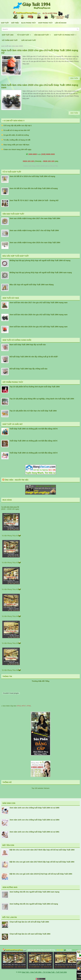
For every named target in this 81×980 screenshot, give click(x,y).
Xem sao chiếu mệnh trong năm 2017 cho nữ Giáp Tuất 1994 (34, 230)
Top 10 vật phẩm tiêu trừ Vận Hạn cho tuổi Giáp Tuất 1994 (33, 411)
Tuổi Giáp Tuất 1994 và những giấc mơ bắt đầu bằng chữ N (34, 429)
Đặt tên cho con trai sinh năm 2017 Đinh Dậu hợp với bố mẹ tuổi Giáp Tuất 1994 (42, 850)
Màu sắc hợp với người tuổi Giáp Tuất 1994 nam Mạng (32, 285)
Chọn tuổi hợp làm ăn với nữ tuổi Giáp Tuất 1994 (29, 922)
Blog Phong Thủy (29, 23)
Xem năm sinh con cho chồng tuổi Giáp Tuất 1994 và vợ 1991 (34, 832)
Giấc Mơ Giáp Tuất (29, 40)
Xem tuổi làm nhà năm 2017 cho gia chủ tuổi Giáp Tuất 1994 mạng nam (39, 303)
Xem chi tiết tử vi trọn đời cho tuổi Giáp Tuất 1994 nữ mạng (34, 188)
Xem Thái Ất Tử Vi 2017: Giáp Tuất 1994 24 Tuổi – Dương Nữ (34, 200)
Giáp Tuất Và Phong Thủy (66, 34)
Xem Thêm (74, 78)
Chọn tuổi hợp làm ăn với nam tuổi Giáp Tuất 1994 (30, 934)
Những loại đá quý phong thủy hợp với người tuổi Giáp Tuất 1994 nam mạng (41, 273)
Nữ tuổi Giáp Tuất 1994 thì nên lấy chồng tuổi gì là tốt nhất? (34, 357)
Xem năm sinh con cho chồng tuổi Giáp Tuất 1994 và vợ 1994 (34, 820)
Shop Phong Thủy (45, 23)
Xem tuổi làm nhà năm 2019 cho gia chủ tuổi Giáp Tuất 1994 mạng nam (39, 327)
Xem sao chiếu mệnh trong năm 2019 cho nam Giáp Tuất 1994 (35, 243)
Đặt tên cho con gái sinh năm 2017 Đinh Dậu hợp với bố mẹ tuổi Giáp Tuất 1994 (42, 862)
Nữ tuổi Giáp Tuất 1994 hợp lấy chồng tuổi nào (28, 369)
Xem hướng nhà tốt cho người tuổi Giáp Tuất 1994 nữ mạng (34, 904)
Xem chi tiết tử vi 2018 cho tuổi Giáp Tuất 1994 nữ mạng (32, 176)
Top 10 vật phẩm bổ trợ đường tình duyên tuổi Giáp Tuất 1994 (35, 387)
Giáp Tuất (5, 23)
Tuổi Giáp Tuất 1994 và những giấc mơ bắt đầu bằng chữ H (34, 453)
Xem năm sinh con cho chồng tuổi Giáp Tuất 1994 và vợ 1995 (34, 808)
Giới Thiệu (15, 23)
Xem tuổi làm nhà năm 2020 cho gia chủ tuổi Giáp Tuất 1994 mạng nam (40, 86)
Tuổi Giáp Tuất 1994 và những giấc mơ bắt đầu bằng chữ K (34, 441)
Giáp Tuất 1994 (8, 35)
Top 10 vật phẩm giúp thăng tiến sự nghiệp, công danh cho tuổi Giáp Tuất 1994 (42, 399)
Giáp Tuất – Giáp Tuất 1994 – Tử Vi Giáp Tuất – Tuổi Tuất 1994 (44, 972)
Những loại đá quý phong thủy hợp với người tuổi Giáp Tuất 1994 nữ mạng (40, 260)
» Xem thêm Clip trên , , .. (16, 706)
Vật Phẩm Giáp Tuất (10, 40)
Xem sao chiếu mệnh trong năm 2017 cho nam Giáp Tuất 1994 (35, 218)
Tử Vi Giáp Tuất (25, 34)
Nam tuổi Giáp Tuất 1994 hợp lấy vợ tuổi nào (28, 345)
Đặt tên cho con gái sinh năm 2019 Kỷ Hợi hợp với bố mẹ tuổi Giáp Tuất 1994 (41, 874)
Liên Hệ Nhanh (61, 23)
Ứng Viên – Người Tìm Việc (17, 480)
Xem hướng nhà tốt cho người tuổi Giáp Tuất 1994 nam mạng (34, 892)
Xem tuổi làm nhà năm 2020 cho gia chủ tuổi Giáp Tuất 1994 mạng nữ (40, 52)
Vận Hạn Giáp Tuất (43, 34)
